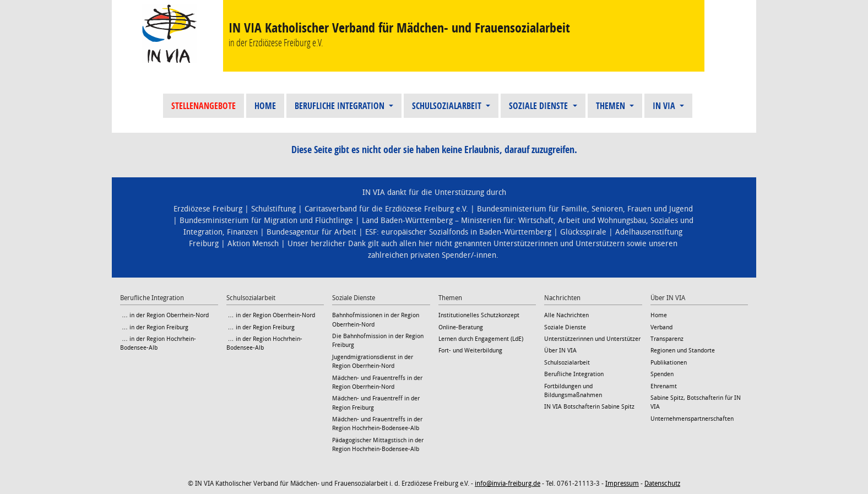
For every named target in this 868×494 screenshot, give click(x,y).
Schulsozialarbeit (448, 106)
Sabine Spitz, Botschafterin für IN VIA (696, 402)
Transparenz (667, 339)
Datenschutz (662, 484)
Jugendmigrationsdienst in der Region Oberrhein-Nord (373, 362)
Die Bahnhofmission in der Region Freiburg (378, 341)
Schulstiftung (273, 209)
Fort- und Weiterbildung (470, 351)
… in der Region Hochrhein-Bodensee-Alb (158, 343)
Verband (661, 327)
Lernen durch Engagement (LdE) (481, 339)
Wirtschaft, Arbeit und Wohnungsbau (582, 221)
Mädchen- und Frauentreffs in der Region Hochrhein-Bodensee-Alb (377, 424)
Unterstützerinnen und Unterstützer (592, 339)
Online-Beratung (461, 327)
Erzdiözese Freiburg (208, 209)
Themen (612, 106)
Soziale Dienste (539, 106)
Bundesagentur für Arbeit (311, 232)
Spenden (662, 374)
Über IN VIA (560, 351)
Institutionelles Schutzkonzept (479, 315)
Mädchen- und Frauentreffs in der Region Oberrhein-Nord (377, 382)
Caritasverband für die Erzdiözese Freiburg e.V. (386, 209)
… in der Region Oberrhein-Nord (164, 315)
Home (265, 106)
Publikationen (669, 363)
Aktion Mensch (253, 244)
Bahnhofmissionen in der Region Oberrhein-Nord (376, 320)
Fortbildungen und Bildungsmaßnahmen (573, 391)
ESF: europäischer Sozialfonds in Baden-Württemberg (458, 232)
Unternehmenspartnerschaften (692, 419)
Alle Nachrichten (566, 315)
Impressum (622, 484)
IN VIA (665, 106)
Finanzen (242, 232)
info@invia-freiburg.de (508, 484)
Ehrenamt (664, 386)
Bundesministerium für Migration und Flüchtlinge (266, 221)
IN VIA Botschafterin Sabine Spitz (589, 407)
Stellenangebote (204, 106)
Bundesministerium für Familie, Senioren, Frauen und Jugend (585, 209)
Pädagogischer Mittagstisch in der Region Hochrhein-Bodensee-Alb (378, 445)
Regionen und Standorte (683, 351)
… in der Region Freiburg (154, 327)
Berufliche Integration (341, 106)
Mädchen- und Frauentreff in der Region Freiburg (376, 403)
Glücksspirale (583, 232)
